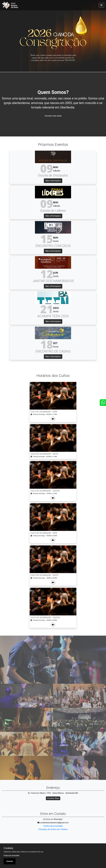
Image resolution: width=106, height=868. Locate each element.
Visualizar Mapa (53, 798)
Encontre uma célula (53, 116)
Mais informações (53, 181)
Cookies (8, 848)
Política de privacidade (53, 826)
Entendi (10, 861)
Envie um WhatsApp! (53, 819)
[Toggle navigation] (101, 5)
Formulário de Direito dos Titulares (53, 829)
